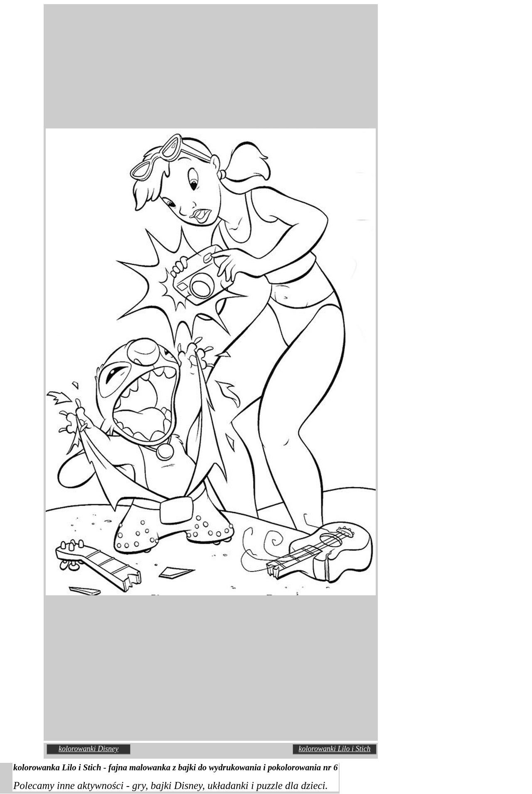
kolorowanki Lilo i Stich (335, 749)
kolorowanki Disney (89, 749)
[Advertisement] (141, 60)
